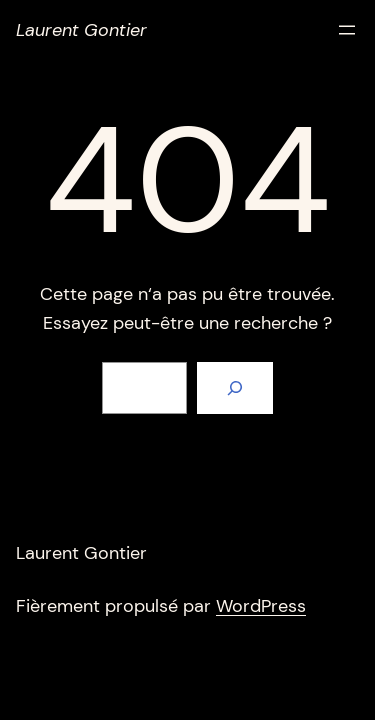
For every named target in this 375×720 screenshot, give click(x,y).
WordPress (261, 606)
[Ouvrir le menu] (347, 30)
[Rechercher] (235, 388)
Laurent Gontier (81, 30)
